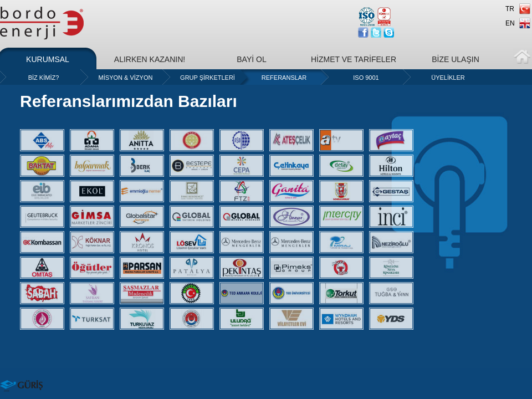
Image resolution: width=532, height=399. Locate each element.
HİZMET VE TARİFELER (354, 59)
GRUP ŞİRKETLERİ (208, 78)
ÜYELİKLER (448, 78)
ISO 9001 (366, 78)
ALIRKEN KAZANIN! (150, 59)
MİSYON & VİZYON (126, 78)
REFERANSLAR (284, 78)
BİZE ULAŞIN (456, 59)
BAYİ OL (251, 59)
